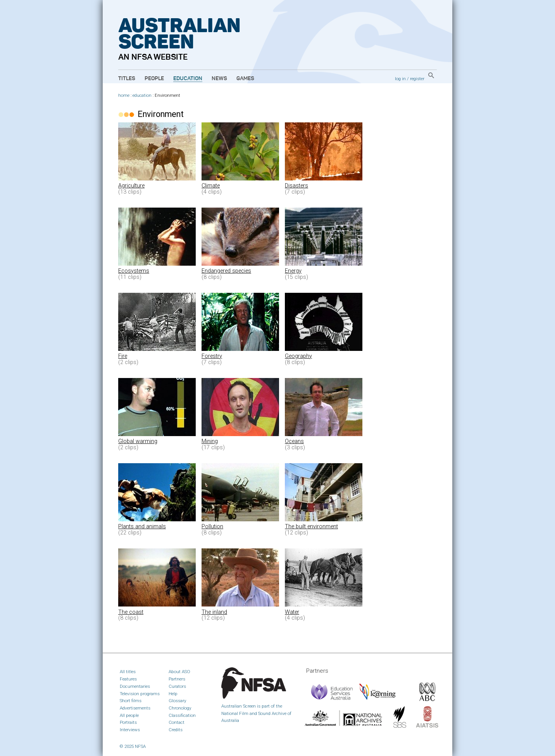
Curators (177, 686)
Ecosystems (134, 271)
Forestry (212, 356)
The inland (214, 612)
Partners (177, 679)
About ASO (179, 672)
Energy (293, 271)
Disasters (296, 186)
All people (129, 715)
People (154, 79)
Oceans (294, 441)
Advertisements (135, 708)
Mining (210, 441)
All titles (128, 672)
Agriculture (131, 186)
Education (188, 79)
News (219, 79)
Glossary (178, 701)
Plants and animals (142, 527)
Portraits (128, 722)
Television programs (140, 694)
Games (245, 79)
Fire (123, 356)
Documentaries (135, 686)
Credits (176, 730)
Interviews (130, 730)
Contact (177, 722)
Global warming (138, 441)
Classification (182, 715)
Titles (127, 79)
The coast (131, 612)
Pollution (212, 527)
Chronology (180, 708)
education (142, 95)
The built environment (311, 527)
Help (173, 694)
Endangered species (226, 271)
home (124, 95)
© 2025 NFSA (133, 746)
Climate (211, 186)
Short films (131, 701)
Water (292, 612)
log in (400, 79)
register (417, 79)
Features (128, 679)
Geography (298, 356)
